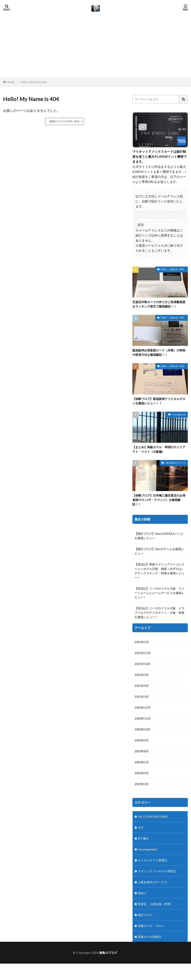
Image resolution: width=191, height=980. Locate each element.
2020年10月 (142, 676)
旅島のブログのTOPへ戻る (65, 121)
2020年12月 (142, 654)
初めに (142, 840)
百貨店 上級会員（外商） (173, 269)
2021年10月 (142, 610)
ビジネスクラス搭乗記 (153, 807)
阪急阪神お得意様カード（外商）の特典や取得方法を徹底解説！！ (159, 352)
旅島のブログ (108, 969)
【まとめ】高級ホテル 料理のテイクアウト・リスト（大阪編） (159, 449)
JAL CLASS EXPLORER (153, 763)
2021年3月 (142, 643)
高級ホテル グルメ (151, 872)
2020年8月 (142, 698)
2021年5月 (142, 621)
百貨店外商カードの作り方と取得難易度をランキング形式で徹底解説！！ (159, 304)
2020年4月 (142, 720)
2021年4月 (142, 632)
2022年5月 (142, 589)
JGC (141, 774)
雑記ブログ (145, 861)
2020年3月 (142, 731)
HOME (11, 82)
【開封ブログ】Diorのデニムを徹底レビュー (159, 551)
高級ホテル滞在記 (150, 883)
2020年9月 (142, 687)
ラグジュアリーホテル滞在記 (157, 818)
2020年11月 (142, 665)
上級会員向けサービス (175, 463)
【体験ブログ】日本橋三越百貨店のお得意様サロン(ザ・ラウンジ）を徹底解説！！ (159, 500)
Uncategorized (179, 414)
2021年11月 (142, 600)
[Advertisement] (95, 44)
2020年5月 (142, 709)
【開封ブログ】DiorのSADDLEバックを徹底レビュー (159, 536)
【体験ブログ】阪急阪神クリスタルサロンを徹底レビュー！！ (159, 401)
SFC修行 (143, 785)
